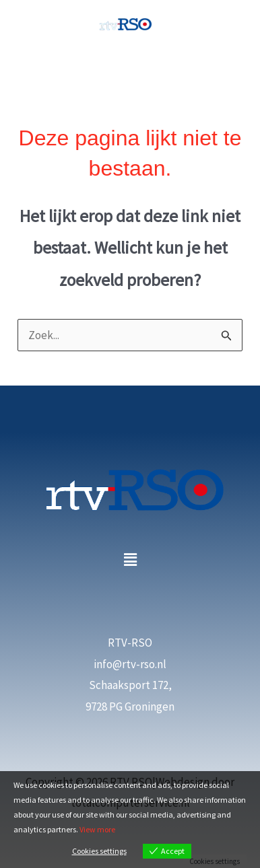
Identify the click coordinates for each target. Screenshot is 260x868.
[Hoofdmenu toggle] (130, 69)
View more (97, 829)
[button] (130, 559)
